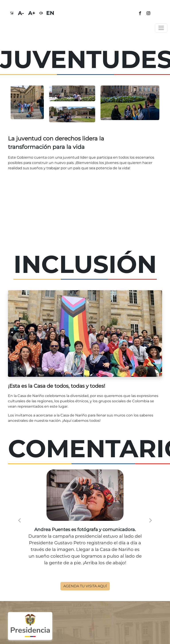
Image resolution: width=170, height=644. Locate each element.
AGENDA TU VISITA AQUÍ (85, 586)
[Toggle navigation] (161, 28)
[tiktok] (158, 14)
